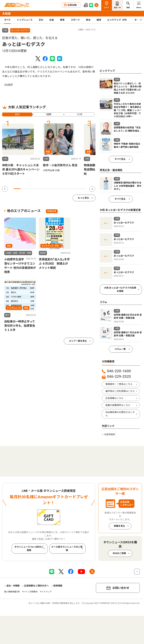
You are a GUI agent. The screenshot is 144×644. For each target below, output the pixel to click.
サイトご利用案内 (30, 592)
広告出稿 (72, 5)
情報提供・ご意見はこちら (119, 384)
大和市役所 (110, 435)
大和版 (6, 14)
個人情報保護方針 (12, 592)
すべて (7, 20)
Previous (5, 189)
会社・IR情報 (13, 586)
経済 (99, 20)
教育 (62, 20)
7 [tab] (60, 189)
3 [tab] (31, 189)
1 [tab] (17, 189)
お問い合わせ (121, 588)
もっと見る (83, 198)
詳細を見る (119, 526)
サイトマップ (46, 592)
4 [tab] (39, 189)
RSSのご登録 (119, 553)
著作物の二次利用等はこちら (120, 391)
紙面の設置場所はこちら (118, 405)
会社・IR (117, 8)
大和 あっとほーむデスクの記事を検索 (120, 289)
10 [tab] (82, 189)
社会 (52, 20)
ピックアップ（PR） (118, 20)
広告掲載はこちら (114, 398)
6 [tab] (53, 189)
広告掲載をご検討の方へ (36, 586)
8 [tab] (68, 189)
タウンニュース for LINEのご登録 (29, 549)
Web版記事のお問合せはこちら (120, 414)
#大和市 (9, 85)
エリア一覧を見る (78, 341)
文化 (41, 20)
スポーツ (75, 20)
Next (92, 189)
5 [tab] (46, 189)
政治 (88, 20)
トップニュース (25, 20)
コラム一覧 (120, 349)
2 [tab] (24, 189)
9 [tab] (75, 189)
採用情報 (58, 586)
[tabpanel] (21, 150)
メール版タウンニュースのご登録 (67, 549)
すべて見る (120, 159)
